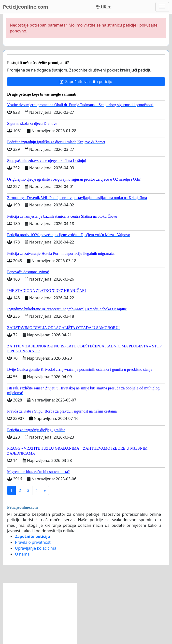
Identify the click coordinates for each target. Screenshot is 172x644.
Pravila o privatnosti (33, 542)
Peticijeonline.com (26, 7)
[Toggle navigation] (162, 7)
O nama (22, 554)
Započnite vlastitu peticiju (86, 82)
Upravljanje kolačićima (36, 548)
